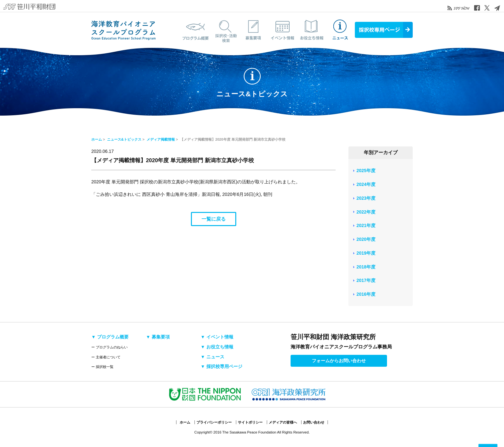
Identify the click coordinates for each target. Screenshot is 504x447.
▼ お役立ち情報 (217, 347)
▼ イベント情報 (217, 337)
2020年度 (366, 239)
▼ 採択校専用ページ (221, 366)
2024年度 (366, 184)
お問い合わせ (314, 422)
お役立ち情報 (311, 30)
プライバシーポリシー (214, 422)
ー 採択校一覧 (102, 367)
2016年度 (366, 294)
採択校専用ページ (384, 30)
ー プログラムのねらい (109, 347)
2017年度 (366, 280)
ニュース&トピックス (340, 30)
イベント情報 (283, 30)
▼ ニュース (212, 357)
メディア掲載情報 (161, 139)
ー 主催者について (106, 357)
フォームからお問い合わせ (339, 361)
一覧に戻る (214, 219)
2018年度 (366, 267)
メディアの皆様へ (283, 422)
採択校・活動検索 (225, 30)
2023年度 (366, 198)
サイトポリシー (250, 422)
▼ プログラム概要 (110, 337)
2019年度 (366, 253)
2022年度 (366, 212)
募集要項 (254, 30)
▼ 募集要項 (158, 337)
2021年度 (366, 225)
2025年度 (366, 171)
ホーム (97, 139)
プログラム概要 (196, 30)
